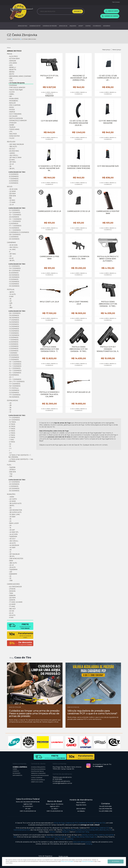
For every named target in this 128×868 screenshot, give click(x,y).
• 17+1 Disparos (14, 395)
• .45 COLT (12, 539)
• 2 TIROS (12, 437)
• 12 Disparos (14, 393)
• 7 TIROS (12, 429)
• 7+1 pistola (13, 388)
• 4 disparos (13, 486)
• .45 (10, 299)
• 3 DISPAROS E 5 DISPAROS (19, 232)
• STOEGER (12, 123)
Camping (89, 844)
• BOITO (11, 74)
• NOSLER (12, 103)
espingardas (109, 835)
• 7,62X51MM (13, 537)
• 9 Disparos (13, 174)
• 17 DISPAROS (14, 320)
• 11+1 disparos (14, 384)
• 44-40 (11, 258)
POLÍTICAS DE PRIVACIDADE (40, 775)
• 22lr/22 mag (14, 151)
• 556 (10, 198)
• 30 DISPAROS (14, 491)
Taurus (48, 837)
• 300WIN (12, 591)
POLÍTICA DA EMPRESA (38, 769)
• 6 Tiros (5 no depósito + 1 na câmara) (21, 460)
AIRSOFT (81, 26)
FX (110, 830)
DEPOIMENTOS (17, 775)
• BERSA (11, 72)
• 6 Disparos (13, 181)
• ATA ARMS (13, 63)
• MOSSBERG (13, 101)
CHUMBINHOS (97, 26)
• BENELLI (12, 67)
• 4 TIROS (12, 433)
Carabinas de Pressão (86, 823)
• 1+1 (10, 448)
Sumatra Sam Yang (82, 832)
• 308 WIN (12, 196)
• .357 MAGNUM (14, 554)
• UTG (10, 132)
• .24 (10, 521)
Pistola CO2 (94, 828)
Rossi (68, 830)
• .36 (10, 166)
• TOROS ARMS (14, 129)
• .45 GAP (12, 530)
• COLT (11, 81)
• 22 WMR (12, 604)
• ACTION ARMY (14, 59)
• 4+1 (10, 453)
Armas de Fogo (59, 823)
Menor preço (117, 50)
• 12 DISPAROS (14, 284)
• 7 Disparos (13, 179)
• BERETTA (12, 70)
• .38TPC (11, 292)
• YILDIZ (11, 138)
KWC (97, 830)
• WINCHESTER (14, 136)
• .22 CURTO (13, 499)
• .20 (10, 403)
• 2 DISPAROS (13, 351)
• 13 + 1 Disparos (15, 379)
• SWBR (11, 125)
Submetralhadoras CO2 (22, 830)
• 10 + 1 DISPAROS (15, 219)
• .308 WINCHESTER (16, 559)
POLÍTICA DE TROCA (37, 771)
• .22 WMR (12, 191)
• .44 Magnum (14, 545)
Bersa (82, 837)
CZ (55, 837)
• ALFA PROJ (13, 56)
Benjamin (66, 832)
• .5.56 (10, 476)
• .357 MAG (12, 162)
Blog (11, 658)
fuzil (15, 837)
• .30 (10, 508)
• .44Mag (12, 153)
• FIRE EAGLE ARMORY (17, 88)
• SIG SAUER (13, 116)
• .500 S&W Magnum (16, 144)
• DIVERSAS (13, 85)
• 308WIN (12, 595)
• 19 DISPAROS (14, 315)
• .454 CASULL (13, 155)
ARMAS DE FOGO (23, 26)
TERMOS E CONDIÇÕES (38, 773)
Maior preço (106, 50)
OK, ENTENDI (116, 861)
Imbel (87, 837)
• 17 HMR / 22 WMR (15, 602)
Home (9, 39)
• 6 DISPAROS (13, 342)
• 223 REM (12, 194)
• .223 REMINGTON (15, 510)
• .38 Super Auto (15, 503)
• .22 (10, 305)
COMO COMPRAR (37, 778)
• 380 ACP (12, 609)
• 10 (10, 446)
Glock (73, 837)
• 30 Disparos (14, 239)
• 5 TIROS (12, 442)
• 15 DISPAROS (14, 324)
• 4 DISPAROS (13, 237)
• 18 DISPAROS (14, 318)
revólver (91, 835)
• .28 (10, 405)
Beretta (64, 837)
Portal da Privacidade (87, 861)
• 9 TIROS (12, 424)
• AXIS (11, 65)
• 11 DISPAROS (14, 333)
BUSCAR (78, 11)
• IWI (10, 96)
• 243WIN (12, 600)
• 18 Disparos (14, 397)
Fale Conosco (116, 2)
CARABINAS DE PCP (35, 26)
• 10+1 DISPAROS (15, 268)
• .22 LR (11, 164)
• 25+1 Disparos (14, 235)
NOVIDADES (16, 773)
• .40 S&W (12, 517)
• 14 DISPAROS (14, 326)
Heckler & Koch (82, 830)
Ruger (92, 837)
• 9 (9, 252)
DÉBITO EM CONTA (37, 782)
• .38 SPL (12, 169)
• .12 (10, 412)
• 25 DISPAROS (14, 217)
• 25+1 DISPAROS (14, 313)
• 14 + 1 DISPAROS (15, 366)
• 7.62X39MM (13, 570)
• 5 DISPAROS (13, 224)
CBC (52, 837)
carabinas (101, 835)
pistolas (85, 835)
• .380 (10, 308)
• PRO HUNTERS (14, 105)
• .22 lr (11, 205)
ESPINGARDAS (12, 400)
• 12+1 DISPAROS (14, 213)
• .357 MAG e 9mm (15, 158)
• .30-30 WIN (13, 189)
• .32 (10, 410)
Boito (57, 839)
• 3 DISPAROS (13, 349)
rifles (96, 835)
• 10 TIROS (12, 422)
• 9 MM (11, 297)
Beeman (103, 830)
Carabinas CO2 (104, 828)
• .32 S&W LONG (14, 514)
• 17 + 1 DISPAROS (15, 226)
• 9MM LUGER (14, 523)
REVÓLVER (11, 142)
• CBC (10, 78)
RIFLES (10, 187)
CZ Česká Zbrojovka (28, 39)
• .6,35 (10, 303)
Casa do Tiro (23, 657)
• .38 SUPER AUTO (15, 512)
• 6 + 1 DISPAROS (15, 368)
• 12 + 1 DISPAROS (15, 364)
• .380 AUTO (13, 147)
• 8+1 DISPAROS (14, 271)
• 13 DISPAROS (14, 329)
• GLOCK (11, 92)
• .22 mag (12, 200)
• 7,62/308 (12, 467)
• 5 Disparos (13, 183)
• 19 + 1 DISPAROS (15, 362)
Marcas (9, 54)
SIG (108, 830)
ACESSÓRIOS (107, 26)
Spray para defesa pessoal (82, 842)
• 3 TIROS (12, 435)
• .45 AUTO (12, 543)
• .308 (10, 581)
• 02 (10, 444)
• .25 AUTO (12, 567)
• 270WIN (12, 589)
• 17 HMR (12, 607)
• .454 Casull (13, 541)
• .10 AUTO (12, 294)
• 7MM (11, 593)
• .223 (10, 572)
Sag (64, 830)
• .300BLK (12, 470)
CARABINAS (11, 242)
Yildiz (78, 837)
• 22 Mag (12, 160)
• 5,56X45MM (13, 574)
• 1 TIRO (11, 440)
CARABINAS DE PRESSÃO (50, 26)
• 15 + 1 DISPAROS (15, 373)
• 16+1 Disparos (14, 386)
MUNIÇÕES (11, 494)
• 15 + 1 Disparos (15, 215)
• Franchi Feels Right (16, 90)
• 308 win (12, 472)
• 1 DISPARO (13, 353)
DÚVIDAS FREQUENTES (38, 767)
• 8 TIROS (12, 426)
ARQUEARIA (73, 26)
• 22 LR (11, 613)
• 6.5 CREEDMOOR (15, 587)
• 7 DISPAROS (13, 340)
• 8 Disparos (13, 176)
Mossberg (70, 839)
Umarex (52, 832)
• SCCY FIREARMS (15, 114)
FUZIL (9, 465)
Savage (62, 839)
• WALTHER (13, 134)
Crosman (91, 830)
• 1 (9, 451)
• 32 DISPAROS (14, 275)
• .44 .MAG (12, 249)
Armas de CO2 (100, 823)
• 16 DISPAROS (14, 322)
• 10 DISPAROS (14, 228)
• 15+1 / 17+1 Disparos (16, 382)
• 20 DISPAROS (14, 277)
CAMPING (88, 26)
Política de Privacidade (67, 861)
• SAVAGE (12, 112)
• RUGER (12, 110)
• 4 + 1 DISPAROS (15, 221)
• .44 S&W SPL (14, 532)
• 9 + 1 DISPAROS (15, 230)
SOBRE (15, 769)
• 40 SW (11, 611)
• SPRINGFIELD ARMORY (18, 121)
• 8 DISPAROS (13, 273)
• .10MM (11, 497)
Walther (73, 830)
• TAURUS (12, 127)
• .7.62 (10, 474)
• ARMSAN (12, 61)
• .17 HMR (12, 202)
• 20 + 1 (11, 377)
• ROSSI (11, 107)
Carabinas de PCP (72, 823)
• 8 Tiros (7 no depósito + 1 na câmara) (20, 456)
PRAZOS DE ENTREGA (38, 780)
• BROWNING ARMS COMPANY (20, 76)
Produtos (16, 39)
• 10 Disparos (14, 390)
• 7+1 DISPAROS (14, 418)
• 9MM (11, 561)
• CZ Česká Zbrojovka (17, 83)
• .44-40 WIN (13, 534)
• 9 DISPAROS (13, 279)
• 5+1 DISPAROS (14, 210)
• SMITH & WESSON (16, 118)
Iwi (96, 837)
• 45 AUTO (12, 615)
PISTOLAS (11, 290)
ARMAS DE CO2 (63, 26)
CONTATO (16, 771)
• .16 (10, 528)
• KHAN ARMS (13, 99)
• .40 (10, 256)
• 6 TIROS (12, 431)
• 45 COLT (12, 149)
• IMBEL (11, 94)
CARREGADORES (13, 584)
